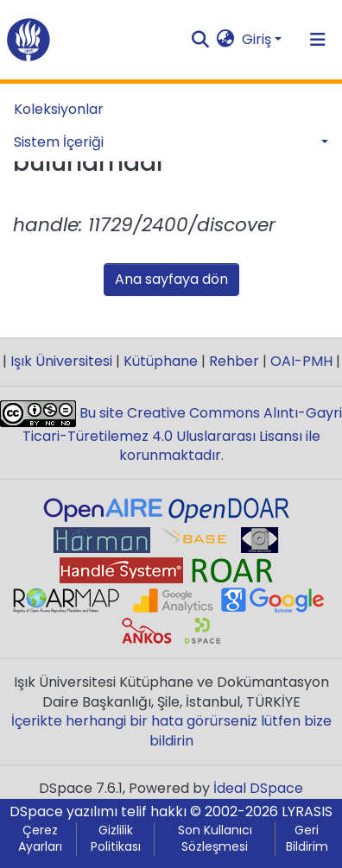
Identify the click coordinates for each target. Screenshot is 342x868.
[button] (226, 40)
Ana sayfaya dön (171, 279)
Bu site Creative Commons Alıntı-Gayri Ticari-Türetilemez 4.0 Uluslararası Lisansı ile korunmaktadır (183, 434)
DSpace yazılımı (63, 811)
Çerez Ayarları (40, 839)
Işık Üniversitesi (61, 361)
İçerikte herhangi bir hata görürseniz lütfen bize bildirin (171, 730)
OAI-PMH (301, 361)
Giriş (256, 39)
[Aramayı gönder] (201, 40)
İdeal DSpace (258, 788)
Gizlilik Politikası (116, 839)
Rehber (234, 361)
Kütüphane (161, 361)
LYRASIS (307, 811)
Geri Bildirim (307, 839)
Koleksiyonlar (59, 109)
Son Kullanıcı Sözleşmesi (215, 839)
